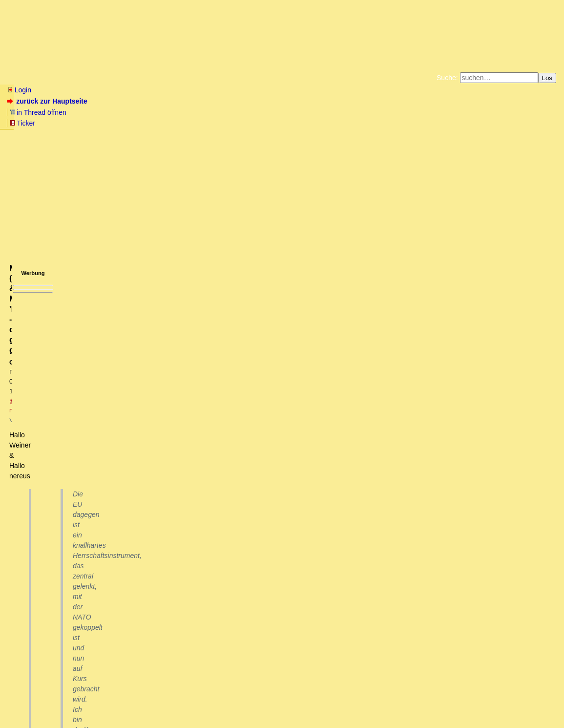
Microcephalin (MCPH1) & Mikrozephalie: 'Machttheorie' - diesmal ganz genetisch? (166, 666)
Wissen (81, 78)
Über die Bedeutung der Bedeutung (81, 658)
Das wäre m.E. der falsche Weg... (79, 565)
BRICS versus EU (43, 546)
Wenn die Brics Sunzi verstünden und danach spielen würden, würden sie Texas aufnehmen (174, 621)
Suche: (447, 78)
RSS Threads (61, 701)
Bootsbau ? (44, 639)
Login (19, 90)
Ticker (165, 101)
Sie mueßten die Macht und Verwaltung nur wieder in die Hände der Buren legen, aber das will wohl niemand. (194, 575)
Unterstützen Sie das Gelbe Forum (146, 122)
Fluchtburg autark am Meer (175, 114)
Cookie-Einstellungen (435, 122)
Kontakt (90, 701)
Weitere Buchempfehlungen (302, 122)
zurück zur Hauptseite (48, 101)
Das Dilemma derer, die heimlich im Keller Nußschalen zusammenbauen (144, 648)
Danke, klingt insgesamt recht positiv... (79, 602)
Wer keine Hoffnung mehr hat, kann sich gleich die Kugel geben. (126, 611)
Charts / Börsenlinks (235, 78)
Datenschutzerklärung (396, 114)
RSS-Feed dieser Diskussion (393, 532)
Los (547, 78)
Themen (176, 78)
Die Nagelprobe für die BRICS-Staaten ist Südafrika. (100, 556)
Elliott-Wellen (128, 78)
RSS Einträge (25, 701)
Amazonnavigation (377, 122)
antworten (34, 512)
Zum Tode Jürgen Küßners (251, 114)
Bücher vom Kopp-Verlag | (329, 114)
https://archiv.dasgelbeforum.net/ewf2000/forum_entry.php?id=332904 (97, 272)
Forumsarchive (303, 78)
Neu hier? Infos (31, 78)
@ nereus (145, 164)
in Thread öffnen (120, 101)
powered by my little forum (282, 716)
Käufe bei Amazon (234, 122)
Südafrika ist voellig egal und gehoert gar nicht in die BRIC (117, 593)
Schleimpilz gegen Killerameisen (70, 630)
